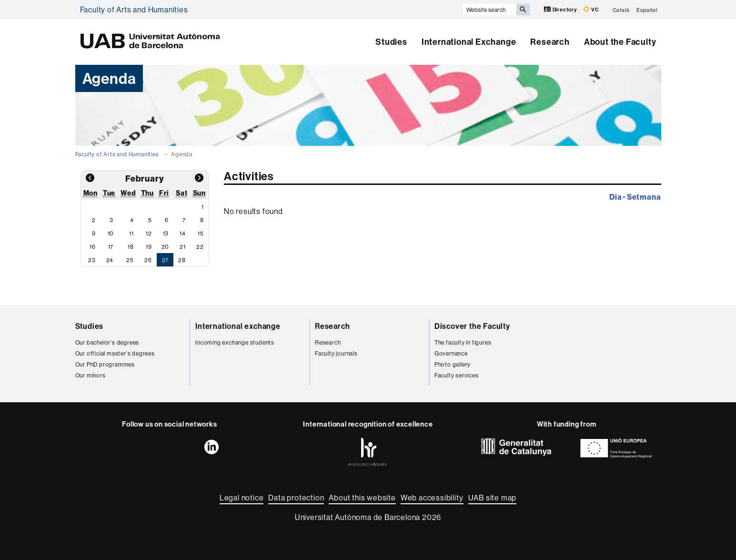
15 (201, 233)
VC (591, 9)
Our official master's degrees (115, 353)
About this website (362, 498)
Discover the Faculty (472, 326)
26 (148, 260)
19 (149, 247)
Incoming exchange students (235, 342)
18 (131, 247)
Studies (391, 42)
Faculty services (457, 375)
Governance (451, 353)
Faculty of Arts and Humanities (134, 10)
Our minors (91, 375)
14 (183, 233)
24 (110, 260)
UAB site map (493, 498)
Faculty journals (336, 353)
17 (111, 247)
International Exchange (469, 42)
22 (200, 247)
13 (166, 233)
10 (111, 233)
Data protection (296, 498)
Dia (615, 197)
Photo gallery (453, 364)
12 (149, 233)
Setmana (644, 197)
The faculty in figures (463, 342)
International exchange (238, 326)
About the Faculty (620, 42)
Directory (561, 9)
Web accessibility (432, 498)
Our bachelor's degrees (107, 342)
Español (647, 10)
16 (93, 247)
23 (92, 260)
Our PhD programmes (105, 364)
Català (621, 10)
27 (166, 260)
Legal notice (242, 498)
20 (165, 247)
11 (131, 233)
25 (130, 260)
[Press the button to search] (523, 10)
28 (182, 260)
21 (183, 247)
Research (550, 42)
